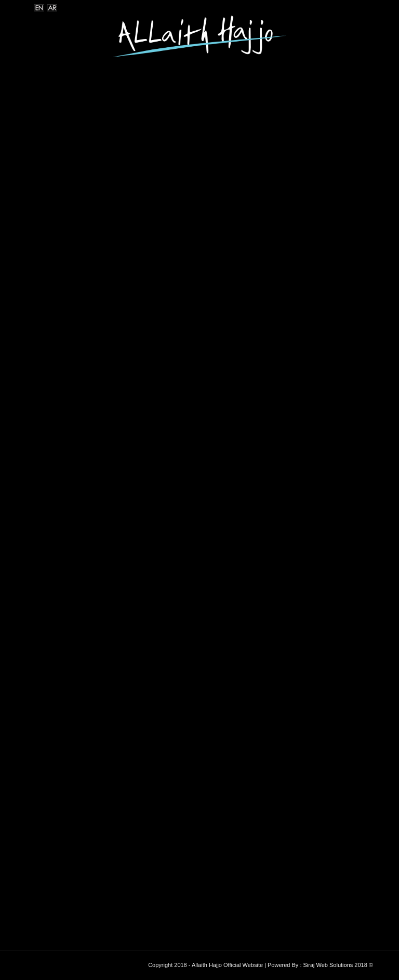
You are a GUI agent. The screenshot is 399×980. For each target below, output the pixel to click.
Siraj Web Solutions (328, 965)
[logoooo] (199, 39)
